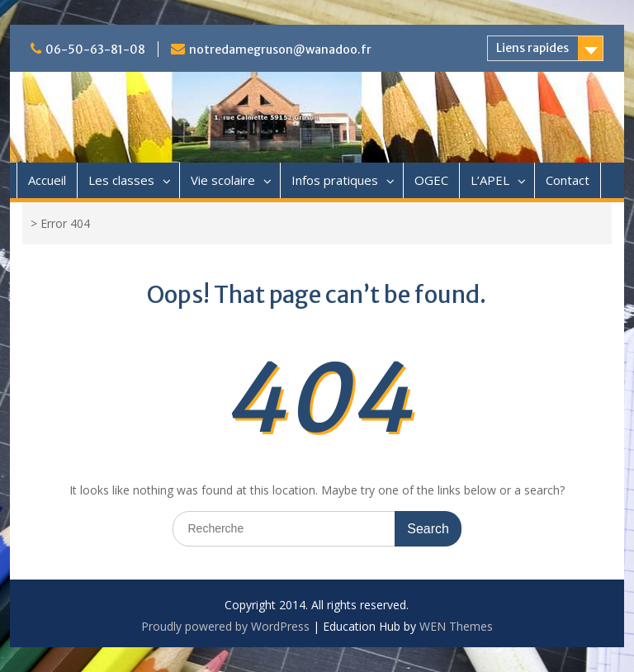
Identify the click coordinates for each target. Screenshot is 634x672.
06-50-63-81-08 (95, 50)
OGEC (431, 180)
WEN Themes (456, 626)
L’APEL (490, 180)
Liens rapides (532, 48)
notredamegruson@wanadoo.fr (280, 50)
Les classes (121, 180)
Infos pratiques (335, 180)
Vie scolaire (223, 180)
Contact (568, 180)
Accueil (47, 180)
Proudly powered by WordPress (225, 626)
